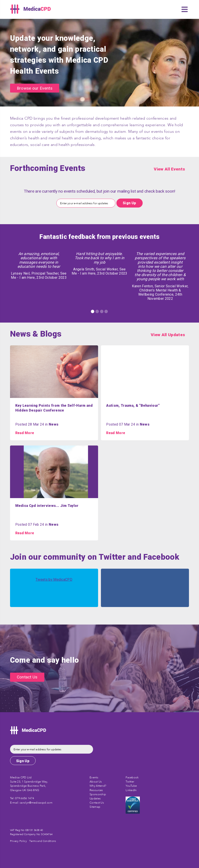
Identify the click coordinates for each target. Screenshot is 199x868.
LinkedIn (131, 790)
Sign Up (129, 203)
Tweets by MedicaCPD (54, 580)
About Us (96, 782)
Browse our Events (35, 88)
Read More (25, 433)
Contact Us (27, 677)
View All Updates (168, 335)
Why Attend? (98, 786)
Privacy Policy (18, 841)
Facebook (132, 777)
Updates (95, 799)
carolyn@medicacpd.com (36, 803)
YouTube (131, 786)
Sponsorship (98, 794)
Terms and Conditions (43, 841)
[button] (184, 9)
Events (94, 777)
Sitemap (95, 807)
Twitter (130, 782)
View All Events (169, 169)
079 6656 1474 (25, 798)
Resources (96, 790)
